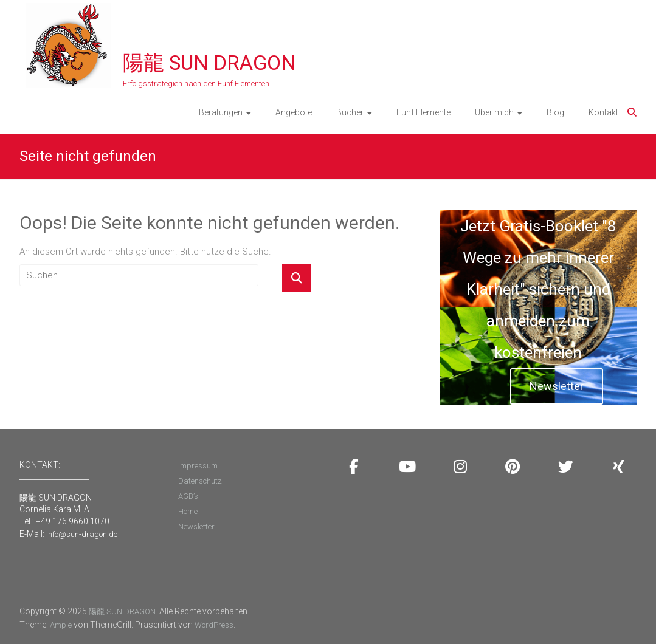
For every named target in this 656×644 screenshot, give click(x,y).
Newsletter (557, 386)
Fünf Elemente (423, 112)
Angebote (294, 112)
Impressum (198, 466)
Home (188, 511)
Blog (555, 112)
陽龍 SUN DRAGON (209, 63)
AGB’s (188, 496)
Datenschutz (200, 481)
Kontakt (603, 112)
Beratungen (221, 112)
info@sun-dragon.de (82, 534)
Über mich (494, 112)
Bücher (350, 112)
